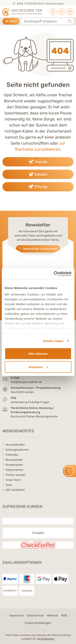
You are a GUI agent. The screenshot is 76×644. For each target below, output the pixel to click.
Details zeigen (53, 341)
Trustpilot (38, 533)
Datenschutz (35, 615)
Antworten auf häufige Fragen (30, 402)
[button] (69, 471)
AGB (64, 615)
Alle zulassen (38, 354)
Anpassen (38, 367)
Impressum (17, 615)
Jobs (9, 485)
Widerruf (52, 615)
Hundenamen (14, 465)
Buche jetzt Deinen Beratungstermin (34, 416)
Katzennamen (14, 470)
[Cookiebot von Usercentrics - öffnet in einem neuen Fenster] (54, 274)
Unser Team (13, 480)
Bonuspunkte (14, 460)
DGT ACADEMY (15, 490)
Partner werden (16, 475)
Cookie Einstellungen (38, 623)
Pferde (38, 187)
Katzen (38, 174)
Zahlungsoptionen (17, 450)
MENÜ (11, 21)
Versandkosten (15, 445)
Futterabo (12, 455)
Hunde (38, 162)
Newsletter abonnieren (38, 249)
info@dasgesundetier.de (26, 382)
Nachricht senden (22, 392)
